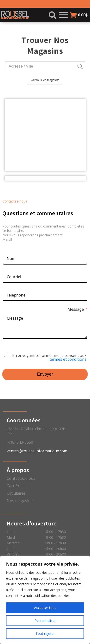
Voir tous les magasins (45, 80)
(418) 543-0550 (20, 442)
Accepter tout (45, 608)
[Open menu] (64, 15)
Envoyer (45, 374)
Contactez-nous (21, 478)
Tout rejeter (45, 634)
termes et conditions (68, 359)
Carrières (15, 486)
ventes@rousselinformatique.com (37, 451)
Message (76, 309)
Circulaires (16, 493)
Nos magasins (20, 501)
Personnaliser (45, 621)
